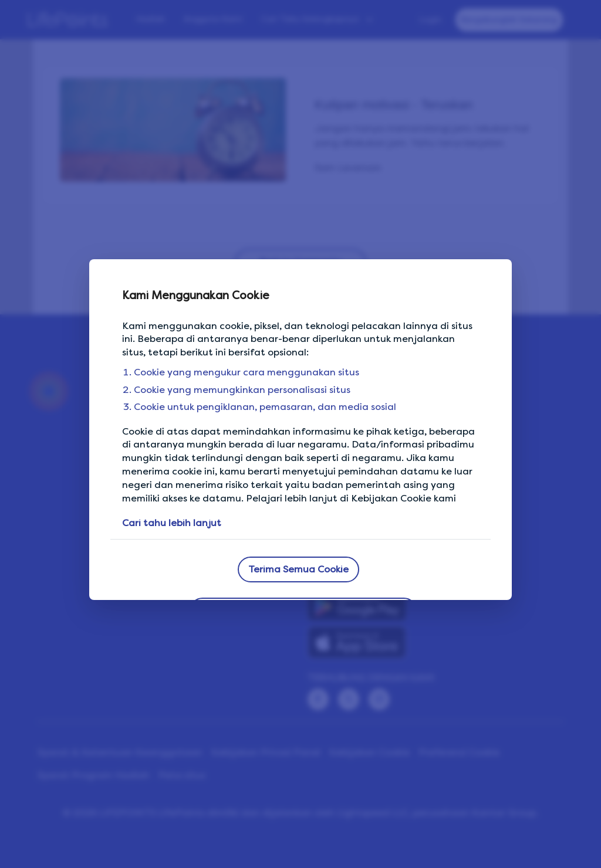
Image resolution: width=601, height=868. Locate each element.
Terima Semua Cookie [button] (298, 569)
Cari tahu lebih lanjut (172, 523)
